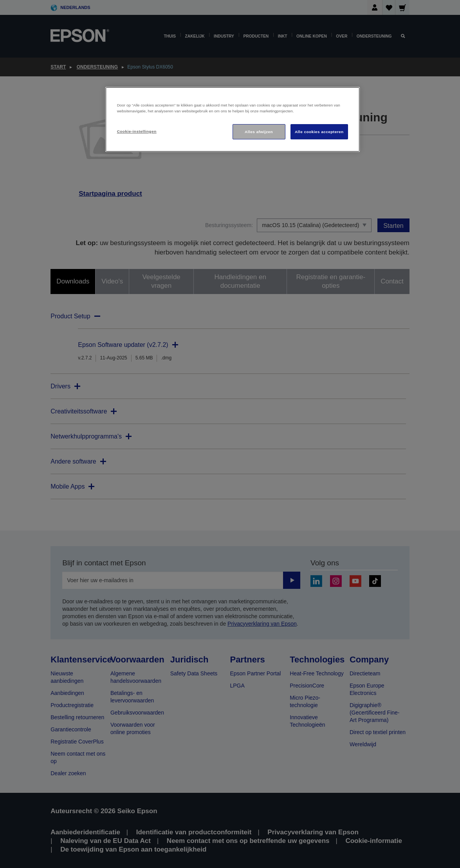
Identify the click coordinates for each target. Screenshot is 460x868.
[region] (233, 120)
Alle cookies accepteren (319, 132)
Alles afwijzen (259, 132)
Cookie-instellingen (137, 131)
